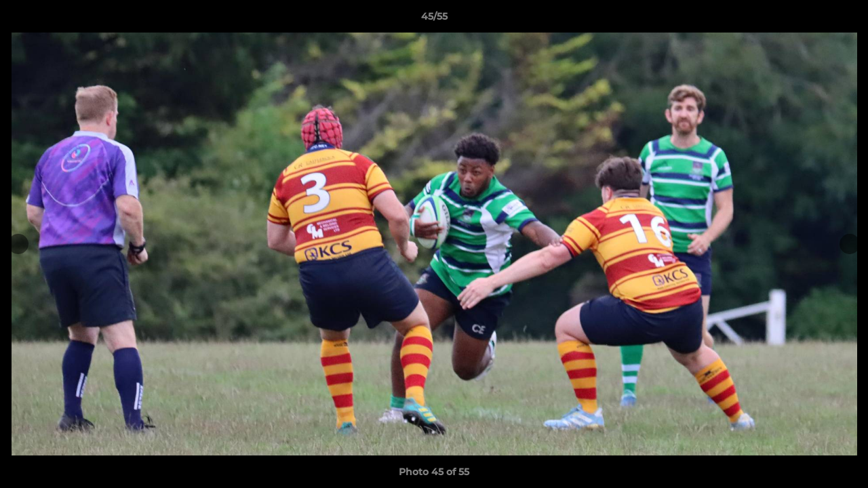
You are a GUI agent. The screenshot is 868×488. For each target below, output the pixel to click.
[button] (844, 20)
